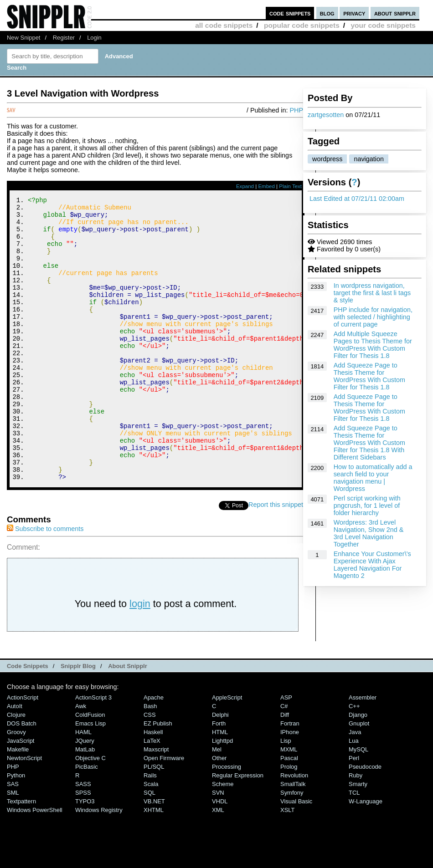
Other (219, 811)
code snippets (290, 13)
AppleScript (227, 751)
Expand (245, 186)
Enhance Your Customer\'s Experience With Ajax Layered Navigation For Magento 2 (372, 565)
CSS (150, 768)
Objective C (90, 811)
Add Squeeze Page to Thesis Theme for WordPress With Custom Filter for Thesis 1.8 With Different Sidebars (369, 443)
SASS (83, 837)
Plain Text (290, 186)
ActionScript (23, 751)
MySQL (358, 803)
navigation (369, 159)
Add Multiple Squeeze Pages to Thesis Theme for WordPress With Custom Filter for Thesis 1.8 (373, 345)
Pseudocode (365, 820)
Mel (217, 803)
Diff (285, 768)
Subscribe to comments (45, 582)
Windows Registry (99, 863)
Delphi (220, 768)
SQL (149, 846)
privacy (354, 13)
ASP (286, 751)
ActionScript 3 (93, 751)
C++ (354, 759)
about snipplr (395, 13)
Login (94, 38)
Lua (354, 794)
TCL (354, 846)
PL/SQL (154, 820)
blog (327, 13)
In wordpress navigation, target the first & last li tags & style (372, 293)
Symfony (292, 846)
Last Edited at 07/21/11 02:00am (357, 199)
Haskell (153, 785)
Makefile (18, 803)
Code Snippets (28, 719)
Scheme (223, 837)
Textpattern (21, 855)
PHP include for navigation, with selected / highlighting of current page (373, 317)
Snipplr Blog (78, 719)
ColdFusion (90, 768)
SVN (218, 846)
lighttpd (222, 794)
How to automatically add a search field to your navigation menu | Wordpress (373, 478)
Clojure (16, 768)
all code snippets (224, 25)
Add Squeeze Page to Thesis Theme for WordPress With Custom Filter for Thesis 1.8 (369, 376)
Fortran (290, 777)
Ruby (356, 829)
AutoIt (15, 759)
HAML (83, 785)
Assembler (363, 751)
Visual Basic (296, 855)
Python (16, 829)
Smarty (358, 837)
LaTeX (152, 794)
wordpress (327, 159)
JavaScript (21, 794)
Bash (150, 759)
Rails (150, 829)
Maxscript (156, 803)
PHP (296, 110)
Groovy (16, 785)
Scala (151, 837)
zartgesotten (326, 115)
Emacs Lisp (90, 777)
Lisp (286, 794)
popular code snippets (302, 25)
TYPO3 (85, 855)
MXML (289, 803)
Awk (81, 759)
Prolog (289, 820)
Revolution (294, 829)
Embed (266, 186)
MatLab (85, 803)
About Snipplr (128, 719)
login (140, 657)
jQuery (85, 794)
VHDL (220, 855)
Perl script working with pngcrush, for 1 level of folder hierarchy (367, 505)
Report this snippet (276, 558)
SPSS (83, 846)
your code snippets (383, 25)
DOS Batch (22, 777)
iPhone (290, 785)
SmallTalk (293, 837)
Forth (219, 777)
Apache (154, 751)
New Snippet (23, 38)
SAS (13, 837)
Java (355, 785)
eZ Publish (158, 777)
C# (284, 759)
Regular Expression (238, 829)
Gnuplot (359, 777)
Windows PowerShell (35, 863)
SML (13, 846)
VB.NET (154, 855)
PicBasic (87, 820)
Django (358, 768)
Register (64, 38)
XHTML (154, 863)
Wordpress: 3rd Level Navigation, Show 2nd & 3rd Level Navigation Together (369, 533)
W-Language (366, 855)
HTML (220, 785)
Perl (354, 811)
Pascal (289, 811)
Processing (227, 820)
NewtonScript (24, 811)
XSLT (287, 863)
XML (218, 863)
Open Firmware (164, 811)
